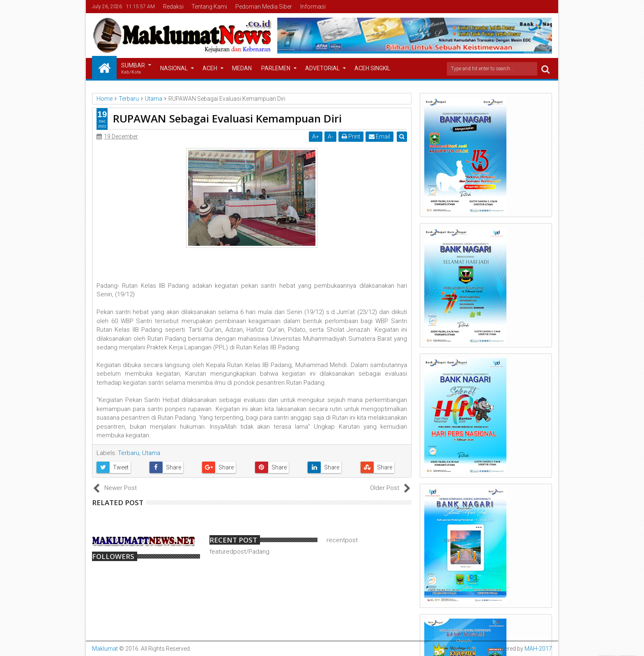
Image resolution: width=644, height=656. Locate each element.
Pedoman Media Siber (264, 7)
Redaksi (173, 7)
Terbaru (129, 453)
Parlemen (276, 68)
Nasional (174, 68)
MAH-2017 (538, 649)
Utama (151, 453)
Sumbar (133, 69)
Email (380, 136)
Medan (242, 68)
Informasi (313, 7)
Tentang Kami (209, 7)
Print (351, 136)
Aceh (210, 68)
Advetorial (322, 68)
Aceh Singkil (372, 68)
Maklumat (105, 649)
